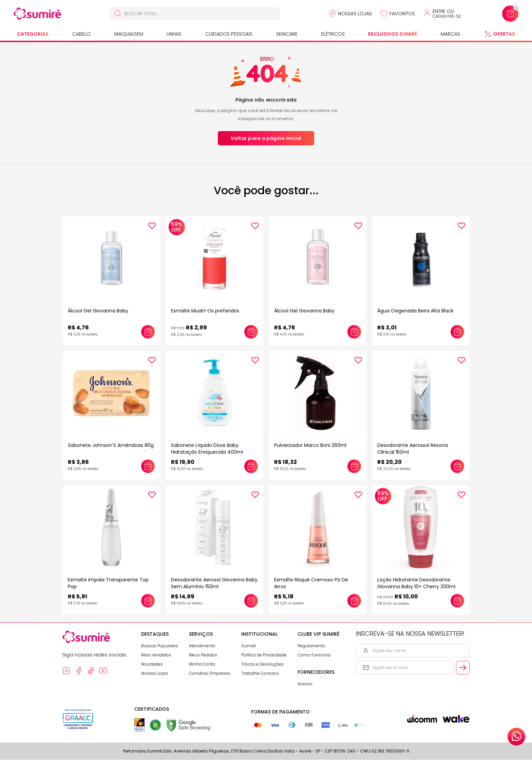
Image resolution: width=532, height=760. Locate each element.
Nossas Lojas (355, 14)
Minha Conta (202, 664)
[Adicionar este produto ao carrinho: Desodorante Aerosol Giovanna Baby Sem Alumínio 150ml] (251, 601)
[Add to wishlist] (152, 226)
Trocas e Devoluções (262, 664)
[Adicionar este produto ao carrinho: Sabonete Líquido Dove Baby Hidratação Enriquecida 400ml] (251, 467)
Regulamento (311, 646)
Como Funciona (314, 655)
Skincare (287, 34)
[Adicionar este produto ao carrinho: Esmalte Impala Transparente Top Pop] (148, 601)
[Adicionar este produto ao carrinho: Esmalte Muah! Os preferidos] (251, 332)
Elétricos (333, 34)
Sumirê (249, 646)
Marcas (450, 34)
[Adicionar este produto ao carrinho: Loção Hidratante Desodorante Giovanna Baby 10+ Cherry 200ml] (457, 601)
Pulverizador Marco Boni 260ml (310, 446)
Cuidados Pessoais (229, 34)
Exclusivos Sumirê (393, 34)
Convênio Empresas (210, 674)
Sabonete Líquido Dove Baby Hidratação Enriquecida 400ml (207, 449)
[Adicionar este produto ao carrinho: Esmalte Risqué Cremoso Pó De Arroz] (354, 601)
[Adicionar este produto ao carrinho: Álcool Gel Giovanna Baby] (148, 332)
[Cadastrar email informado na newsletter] (463, 668)
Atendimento (202, 646)
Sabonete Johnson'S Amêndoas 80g (111, 446)
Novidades (152, 664)
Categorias (33, 34)
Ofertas (504, 34)
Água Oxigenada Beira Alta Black (415, 311)
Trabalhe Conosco (260, 674)
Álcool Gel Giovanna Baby (98, 311)
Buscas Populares (160, 646)
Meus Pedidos (203, 655)
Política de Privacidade (264, 655)
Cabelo (81, 34)
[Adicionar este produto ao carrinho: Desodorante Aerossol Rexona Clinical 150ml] (457, 467)
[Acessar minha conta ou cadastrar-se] (442, 14)
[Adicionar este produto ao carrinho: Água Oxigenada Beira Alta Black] (457, 332)
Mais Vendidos (156, 655)
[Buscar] (118, 14)
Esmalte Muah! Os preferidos (205, 311)
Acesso (305, 684)
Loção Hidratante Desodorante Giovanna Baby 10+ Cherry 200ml (416, 583)
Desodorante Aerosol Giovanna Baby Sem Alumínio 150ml (214, 583)
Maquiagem (129, 34)
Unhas (174, 34)
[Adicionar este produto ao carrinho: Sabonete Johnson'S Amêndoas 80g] (148, 467)
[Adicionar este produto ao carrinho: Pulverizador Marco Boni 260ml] (354, 467)
